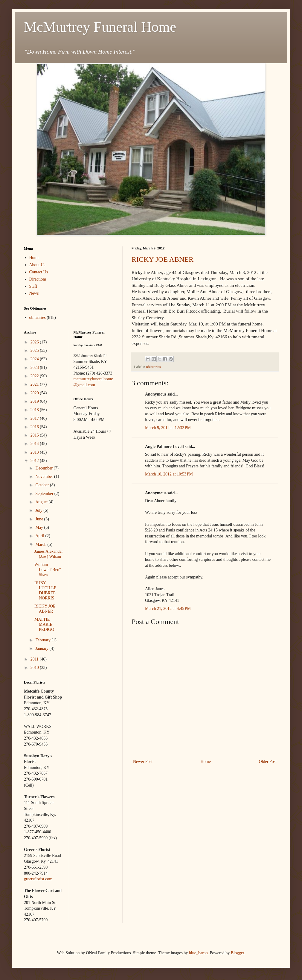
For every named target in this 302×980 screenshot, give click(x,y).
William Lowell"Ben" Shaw (48, 570)
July (39, 510)
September (45, 494)
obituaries (153, 367)
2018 (35, 410)
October (43, 485)
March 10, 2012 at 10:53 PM (169, 474)
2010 (35, 668)
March (41, 544)
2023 (35, 368)
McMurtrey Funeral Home (100, 27)
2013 (35, 452)
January (42, 648)
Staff (33, 286)
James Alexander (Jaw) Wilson (49, 554)
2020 (35, 393)
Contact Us (39, 272)
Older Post (268, 762)
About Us (37, 265)
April (40, 536)
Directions (38, 279)
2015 (35, 435)
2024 (35, 359)
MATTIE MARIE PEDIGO (44, 624)
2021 (35, 384)
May (40, 527)
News (34, 293)
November (45, 477)
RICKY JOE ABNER (163, 259)
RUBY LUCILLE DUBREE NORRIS (45, 590)
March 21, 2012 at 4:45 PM (168, 609)
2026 (35, 342)
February (43, 640)
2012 (35, 461)
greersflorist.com (38, 879)
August (42, 502)
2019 (35, 401)
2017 (35, 418)
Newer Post (143, 762)
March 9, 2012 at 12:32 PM (168, 428)
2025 (35, 350)
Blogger (237, 953)
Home (206, 762)
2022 (35, 376)
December (44, 468)
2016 (35, 427)
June (40, 519)
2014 (35, 444)
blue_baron (198, 953)
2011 (35, 659)
